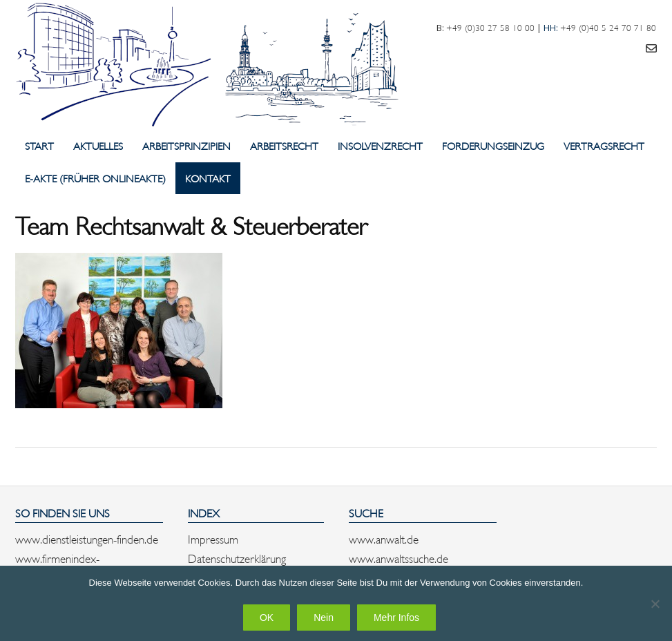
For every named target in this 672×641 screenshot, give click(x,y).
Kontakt (208, 178)
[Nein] (655, 604)
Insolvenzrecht (380, 145)
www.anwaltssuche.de (399, 557)
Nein (324, 618)
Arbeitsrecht (284, 145)
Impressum (213, 538)
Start (39, 145)
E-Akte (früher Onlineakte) (95, 178)
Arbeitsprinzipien (186, 145)
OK (267, 618)
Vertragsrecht (604, 145)
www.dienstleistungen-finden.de (87, 538)
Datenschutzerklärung (237, 557)
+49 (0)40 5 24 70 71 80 (608, 27)
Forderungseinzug (493, 145)
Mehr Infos (396, 618)
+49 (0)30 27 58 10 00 (490, 27)
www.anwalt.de (384, 538)
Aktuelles (98, 145)
